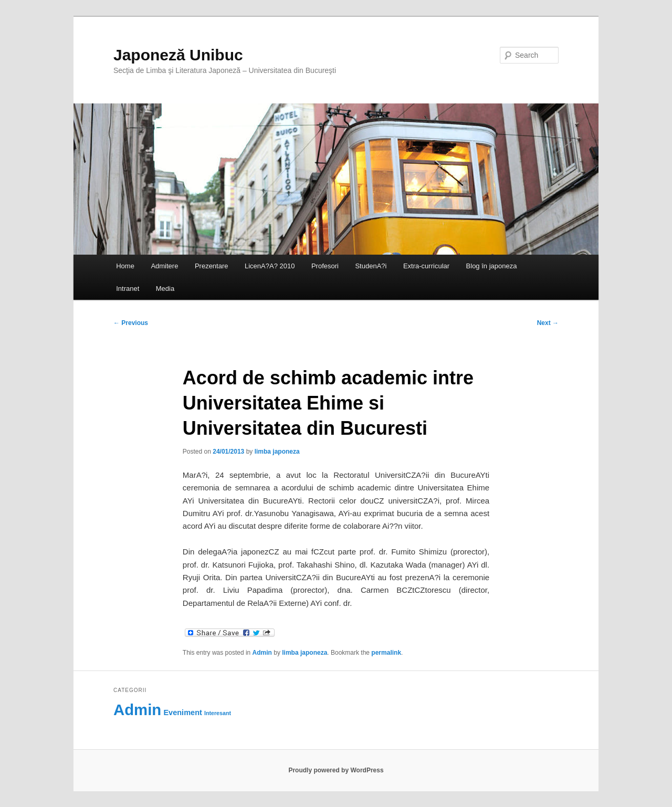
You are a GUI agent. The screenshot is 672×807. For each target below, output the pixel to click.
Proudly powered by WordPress (336, 770)
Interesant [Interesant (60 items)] (218, 713)
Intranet (128, 289)
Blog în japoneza (492, 266)
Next (548, 323)
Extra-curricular (426, 266)
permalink (386, 653)
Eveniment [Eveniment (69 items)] (182, 712)
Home (125, 266)
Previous (131, 323)
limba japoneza (277, 452)
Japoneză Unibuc (178, 55)
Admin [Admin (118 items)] (137, 710)
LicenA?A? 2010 (270, 266)
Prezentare (212, 266)
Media (165, 289)
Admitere (164, 266)
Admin (262, 653)
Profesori (325, 266)
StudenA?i (371, 266)
